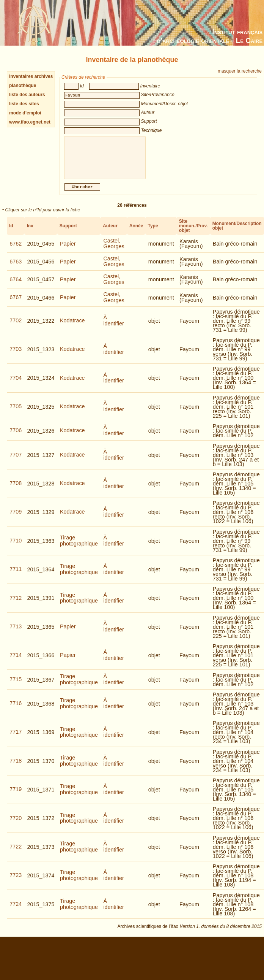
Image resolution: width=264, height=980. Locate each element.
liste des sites (24, 104)
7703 (16, 354)
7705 (16, 412)
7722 (16, 852)
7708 (16, 488)
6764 (16, 285)
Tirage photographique (79, 546)
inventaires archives (31, 76)
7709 (16, 517)
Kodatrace (72, 326)
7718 (16, 766)
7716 (16, 709)
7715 (16, 685)
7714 (16, 660)
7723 (16, 880)
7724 (16, 909)
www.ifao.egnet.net (30, 122)
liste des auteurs (27, 95)
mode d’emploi (25, 113)
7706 (16, 436)
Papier (68, 249)
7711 (16, 574)
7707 (16, 460)
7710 (16, 546)
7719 (16, 794)
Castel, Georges (114, 249)
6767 (16, 303)
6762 (16, 249)
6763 (16, 267)
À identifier (113, 326)
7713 (16, 632)
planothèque (23, 86)
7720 (16, 823)
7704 (16, 383)
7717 (16, 737)
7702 (16, 326)
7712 (16, 603)
